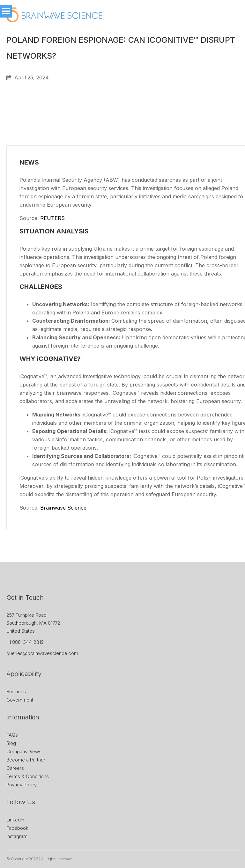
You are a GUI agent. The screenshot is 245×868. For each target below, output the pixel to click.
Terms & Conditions (28, 776)
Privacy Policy (22, 785)
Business (16, 691)
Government (20, 700)
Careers (15, 768)
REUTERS (52, 218)
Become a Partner (26, 760)
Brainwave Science (63, 508)
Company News (24, 751)
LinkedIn (15, 820)
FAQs (12, 735)
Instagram (17, 836)
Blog (11, 743)
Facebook (17, 828)
